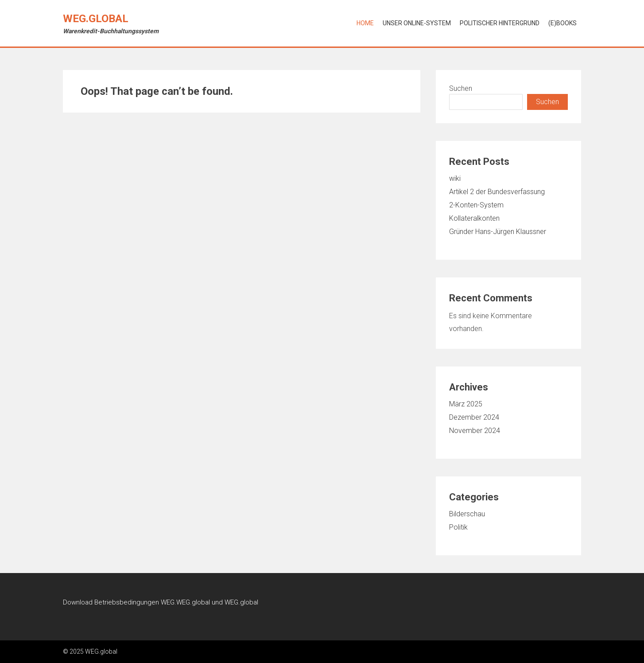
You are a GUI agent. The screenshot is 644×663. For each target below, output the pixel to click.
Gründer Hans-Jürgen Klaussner (498, 232)
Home (365, 23)
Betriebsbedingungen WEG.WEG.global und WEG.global (176, 602)
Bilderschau (467, 514)
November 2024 (475, 431)
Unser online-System (417, 23)
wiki (455, 178)
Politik (458, 527)
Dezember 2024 (474, 417)
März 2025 (466, 404)
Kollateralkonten (474, 218)
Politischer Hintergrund (500, 23)
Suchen (461, 88)
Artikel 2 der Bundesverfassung (497, 192)
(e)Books (563, 23)
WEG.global (96, 19)
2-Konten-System (476, 205)
